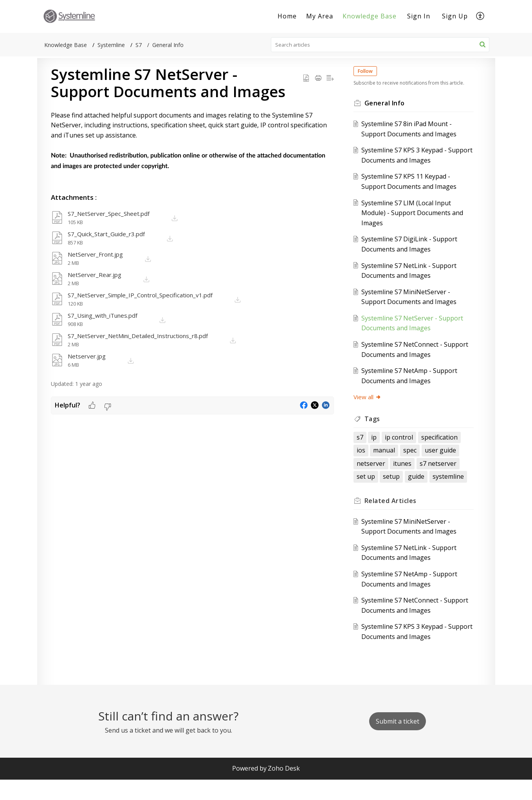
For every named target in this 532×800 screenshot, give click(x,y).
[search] (380, 45)
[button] (481, 16)
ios (411, 458)
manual (434, 458)
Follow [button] (371, 71)
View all (373, 405)
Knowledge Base (370, 16)
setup (371, 497)
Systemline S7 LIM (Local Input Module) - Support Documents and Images (412, 220)
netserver (437, 471)
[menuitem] (287, 16)
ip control (404, 445)
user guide (399, 471)
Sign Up (455, 16)
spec (369, 471)
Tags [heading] (378, 426)
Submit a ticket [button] (398, 742)
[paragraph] (192, 141)
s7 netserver (407, 484)
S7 (139, 45)
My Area (320, 16)
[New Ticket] (398, 742)
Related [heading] (396, 521)
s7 (365, 445)
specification (380, 458)
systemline (427, 497)
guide (395, 497)
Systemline (111, 45)
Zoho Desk (284, 789)
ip (380, 445)
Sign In (419, 16)
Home (287, 16)
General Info (168, 45)
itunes (371, 484)
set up (443, 484)
